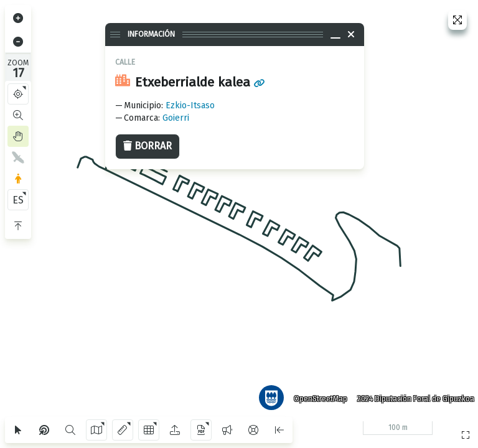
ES (18, 200)
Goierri (176, 118)
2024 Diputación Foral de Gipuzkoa (412, 395)
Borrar (148, 146)
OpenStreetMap (317, 395)
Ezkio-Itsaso (190, 105)
